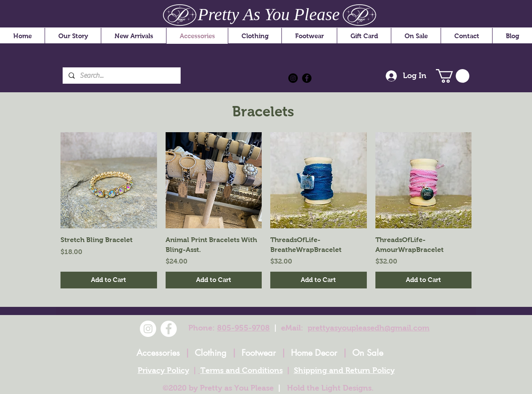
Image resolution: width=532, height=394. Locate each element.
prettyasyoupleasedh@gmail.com (369, 328)
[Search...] (121, 76)
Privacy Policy (163, 370)
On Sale (368, 353)
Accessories (158, 353)
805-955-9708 (243, 328)
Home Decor (314, 353)
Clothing (211, 353)
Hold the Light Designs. (330, 388)
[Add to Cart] (109, 280)
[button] (453, 76)
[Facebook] (307, 78)
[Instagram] (293, 78)
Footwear (259, 353)
